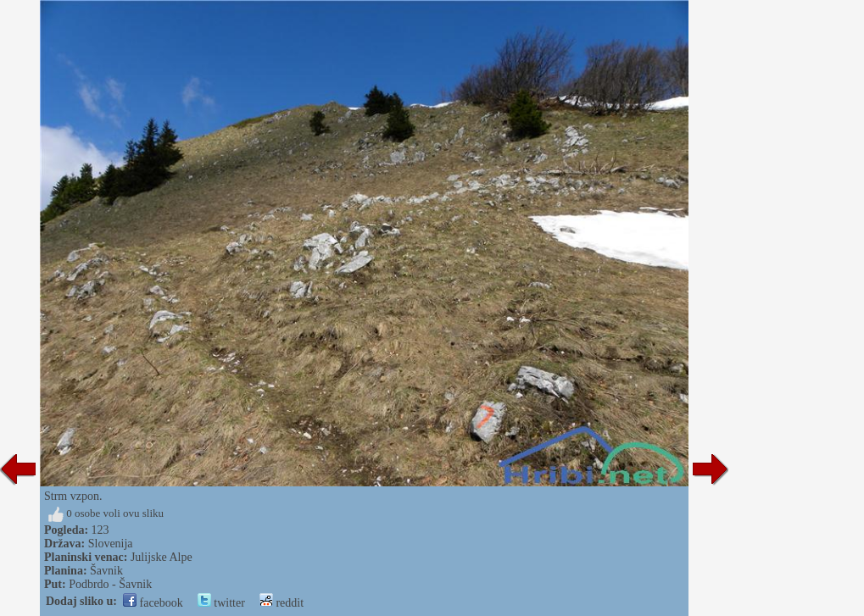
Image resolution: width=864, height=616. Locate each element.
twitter (221, 603)
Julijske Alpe (162, 557)
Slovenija (111, 544)
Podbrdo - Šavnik (110, 584)
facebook (153, 603)
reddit (281, 603)
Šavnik (106, 571)
